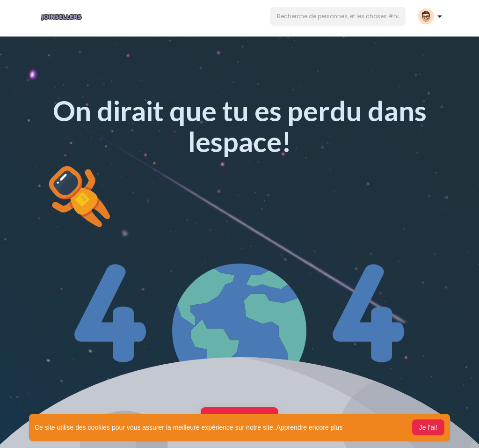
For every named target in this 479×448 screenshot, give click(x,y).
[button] (338, 16)
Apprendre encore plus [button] (310, 427)
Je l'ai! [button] (428, 427)
